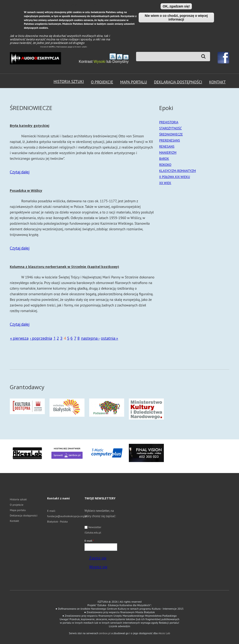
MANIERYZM (168, 153)
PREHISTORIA (169, 122)
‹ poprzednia (41, 338)
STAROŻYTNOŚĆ (170, 128)
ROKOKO (165, 165)
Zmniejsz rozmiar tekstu (126, 57)
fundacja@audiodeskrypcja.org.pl (67, 516)
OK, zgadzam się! (176, 6)
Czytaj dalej (20, 172)
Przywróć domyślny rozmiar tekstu (120, 57)
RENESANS (167, 146)
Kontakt (217, 82)
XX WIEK (165, 183)
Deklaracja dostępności (178, 82)
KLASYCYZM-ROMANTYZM (177, 171)
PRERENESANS (170, 140)
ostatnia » (109, 338)
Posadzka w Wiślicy (26, 190)
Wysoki (100, 62)
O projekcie (102, 82)
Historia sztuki (69, 81)
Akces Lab (164, 633)
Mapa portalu (134, 82)
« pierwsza (19, 338)
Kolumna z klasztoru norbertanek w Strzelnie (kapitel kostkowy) (64, 267)
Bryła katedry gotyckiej (30, 126)
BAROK (164, 159)
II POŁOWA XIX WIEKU (175, 177)
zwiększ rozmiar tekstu (113, 56)
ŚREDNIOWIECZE (171, 134)
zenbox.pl (105, 633)
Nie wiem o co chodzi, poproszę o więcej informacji (176, 18)
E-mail (89, 541)
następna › (90, 338)
